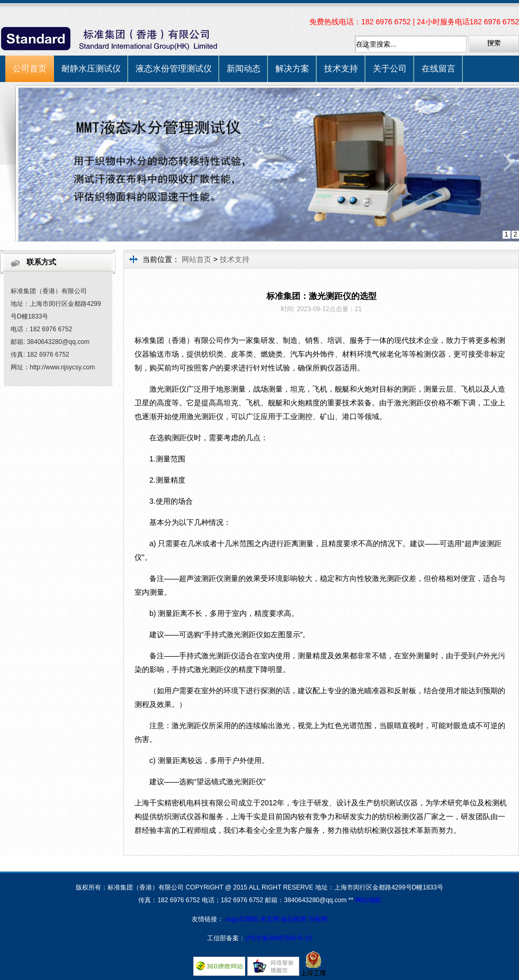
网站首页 (196, 259)
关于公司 (390, 69)
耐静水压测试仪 (91, 69)
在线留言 (439, 69)
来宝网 (270, 919)
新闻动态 (244, 69)
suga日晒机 (243, 919)
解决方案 (292, 69)
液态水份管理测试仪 (174, 69)
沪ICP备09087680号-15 (279, 938)
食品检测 (293, 919)
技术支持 (341, 69)
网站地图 (368, 900)
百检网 (318, 919)
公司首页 (30, 69)
